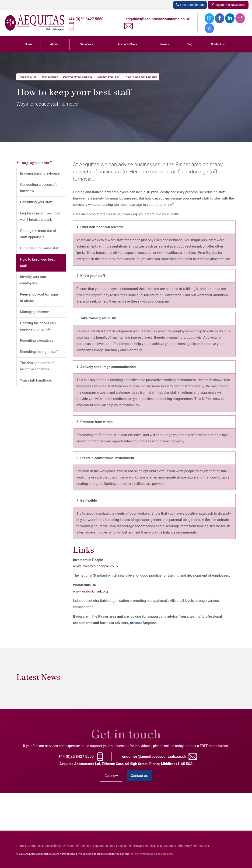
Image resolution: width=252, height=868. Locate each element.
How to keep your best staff (142, 77)
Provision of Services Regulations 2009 (89, 846)
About (55, 44)
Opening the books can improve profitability (38, 326)
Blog (189, 44)
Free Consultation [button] (190, 5)
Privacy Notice (144, 846)
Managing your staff (109, 77)
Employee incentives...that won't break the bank (40, 216)
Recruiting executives (37, 341)
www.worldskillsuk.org (91, 591)
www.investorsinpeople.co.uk (96, 566)
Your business (50, 77)
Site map (170, 846)
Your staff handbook (36, 380)
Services (87, 44)
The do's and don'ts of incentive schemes (37, 366)
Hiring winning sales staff (40, 248)
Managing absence (35, 312)
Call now (111, 776)
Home (28, 44)
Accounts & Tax (28, 77)
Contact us (218, 44)
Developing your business (78, 77)
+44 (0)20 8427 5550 (86, 19)
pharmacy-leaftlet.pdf (193, 846)
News (165, 44)
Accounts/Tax (128, 44)
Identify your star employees (33, 280)
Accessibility (52, 846)
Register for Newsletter (228, 5)
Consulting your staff (36, 202)
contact (136, 623)
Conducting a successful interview (39, 188)
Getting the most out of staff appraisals (38, 234)
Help (159, 846)
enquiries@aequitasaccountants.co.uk (158, 19)
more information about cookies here (151, 854)
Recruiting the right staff (39, 352)
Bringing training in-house (40, 173)
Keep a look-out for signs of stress (39, 298)
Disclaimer (125, 846)
